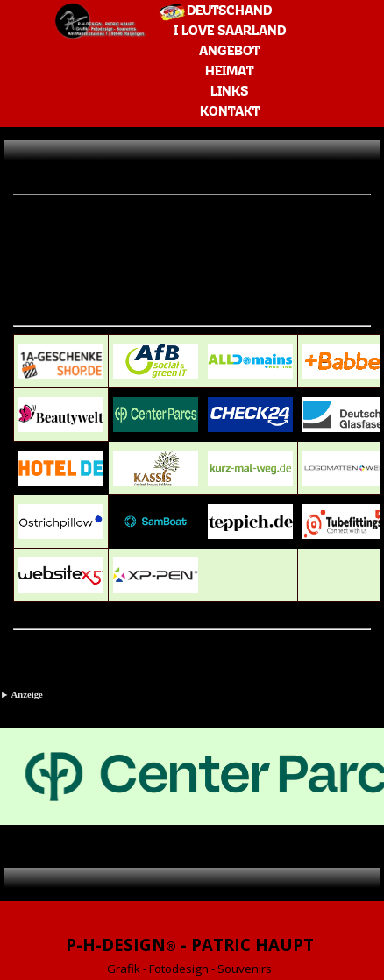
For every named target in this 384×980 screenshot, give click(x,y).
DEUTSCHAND (229, 11)
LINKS (229, 92)
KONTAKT (230, 112)
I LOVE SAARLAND (230, 32)
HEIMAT (229, 72)
